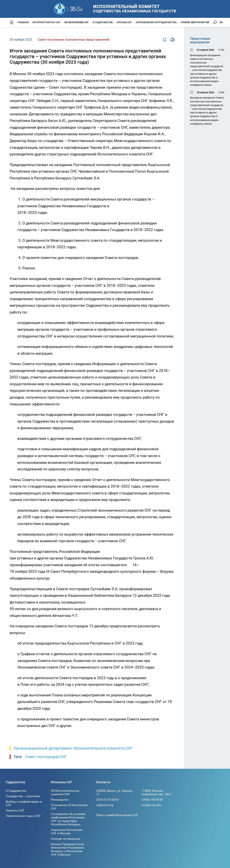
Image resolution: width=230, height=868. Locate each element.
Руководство (60, 800)
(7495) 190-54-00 (152, 800)
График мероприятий (195, 22)
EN (221, 22)
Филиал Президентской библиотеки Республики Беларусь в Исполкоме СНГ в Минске (67, 849)
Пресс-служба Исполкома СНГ (117, 815)
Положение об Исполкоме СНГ (69, 807)
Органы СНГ (124, 22)
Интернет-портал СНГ (46, 22)
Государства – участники (23, 796)
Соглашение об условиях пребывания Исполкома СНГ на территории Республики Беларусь (68, 819)
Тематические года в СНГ (23, 816)
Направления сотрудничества (156, 22)
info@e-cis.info (151, 805)
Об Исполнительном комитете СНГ (65, 793)
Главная (23, 22)
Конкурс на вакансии (66, 839)
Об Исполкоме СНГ (76, 22)
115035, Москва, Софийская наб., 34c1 (156, 793)
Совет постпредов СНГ (46, 757)
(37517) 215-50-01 (108, 800)
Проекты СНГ (15, 811)
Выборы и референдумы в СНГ (24, 803)
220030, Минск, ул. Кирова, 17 (114, 793)
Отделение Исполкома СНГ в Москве (67, 832)
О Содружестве (103, 22)
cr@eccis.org (105, 805)
